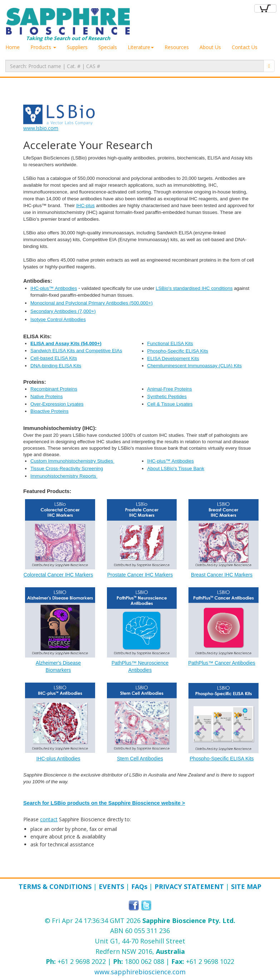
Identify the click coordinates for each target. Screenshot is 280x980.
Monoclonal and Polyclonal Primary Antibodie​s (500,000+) (92, 303)
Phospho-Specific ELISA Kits (178, 351)
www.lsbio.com (41, 128)
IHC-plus (85, 205)
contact (49, 819)
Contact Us (245, 47)
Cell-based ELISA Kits (54, 358)
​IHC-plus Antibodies (58, 759)
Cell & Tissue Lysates (170, 404)
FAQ (139, 886)
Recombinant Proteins (54, 389)
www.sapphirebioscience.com (140, 972)
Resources (177, 47)
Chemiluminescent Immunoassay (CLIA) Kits (195, 366)
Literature (141, 47)
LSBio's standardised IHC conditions (194, 288)
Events (111, 886)
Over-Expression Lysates (57, 404)
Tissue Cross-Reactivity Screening (67, 469)
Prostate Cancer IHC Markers (140, 575)
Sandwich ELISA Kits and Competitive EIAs (76, 351)
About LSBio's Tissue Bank (176, 469)
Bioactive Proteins (50, 411)
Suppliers (77, 47)
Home (13, 47)
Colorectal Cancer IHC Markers (58, 575)
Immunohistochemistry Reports (64, 476)
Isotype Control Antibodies (58, 319)
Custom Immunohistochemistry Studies (72, 461)
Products (43, 47)
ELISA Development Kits (173, 358)
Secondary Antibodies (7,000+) (63, 311)
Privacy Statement (189, 886)
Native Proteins (46, 396)
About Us (210, 47)
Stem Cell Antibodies (140, 759)
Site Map (246, 886)
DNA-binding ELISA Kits (56, 366)
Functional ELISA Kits (170, 343)
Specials (108, 47)
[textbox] (135, 66)
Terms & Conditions (55, 886)
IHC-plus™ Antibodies (54, 288)
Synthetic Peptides (167, 396)
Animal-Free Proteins (170, 389)
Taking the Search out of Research (68, 25)
